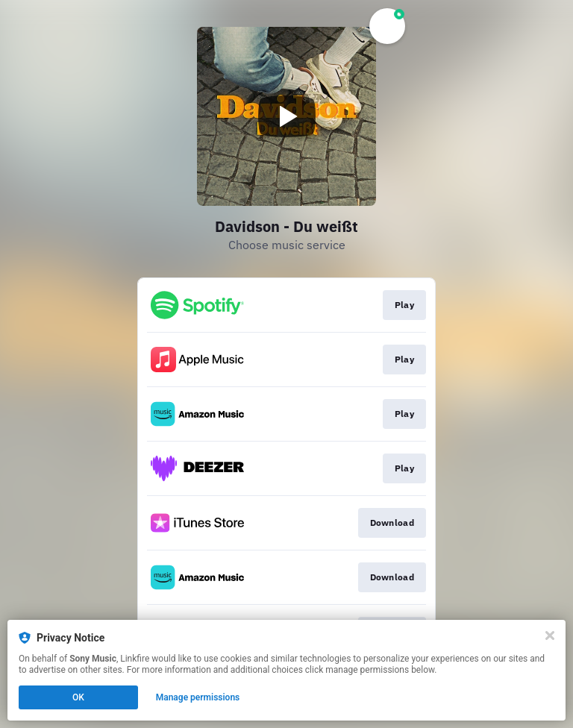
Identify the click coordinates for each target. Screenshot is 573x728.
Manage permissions (198, 697)
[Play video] (286, 116)
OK (78, 697)
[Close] (550, 636)
